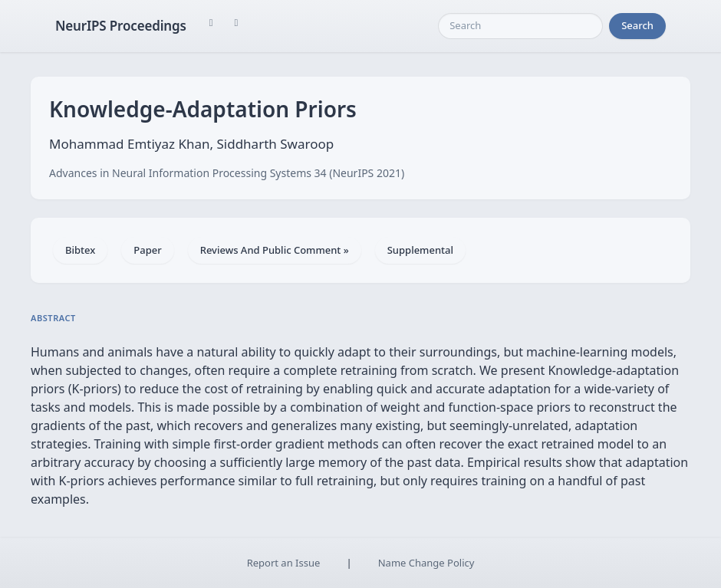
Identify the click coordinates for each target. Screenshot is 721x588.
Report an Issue (284, 563)
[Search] (520, 26)
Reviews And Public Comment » (275, 250)
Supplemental (420, 250)
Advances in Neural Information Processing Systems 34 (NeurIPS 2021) (227, 173)
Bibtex (80, 250)
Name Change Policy (426, 563)
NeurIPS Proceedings (121, 26)
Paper (147, 250)
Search (637, 25)
